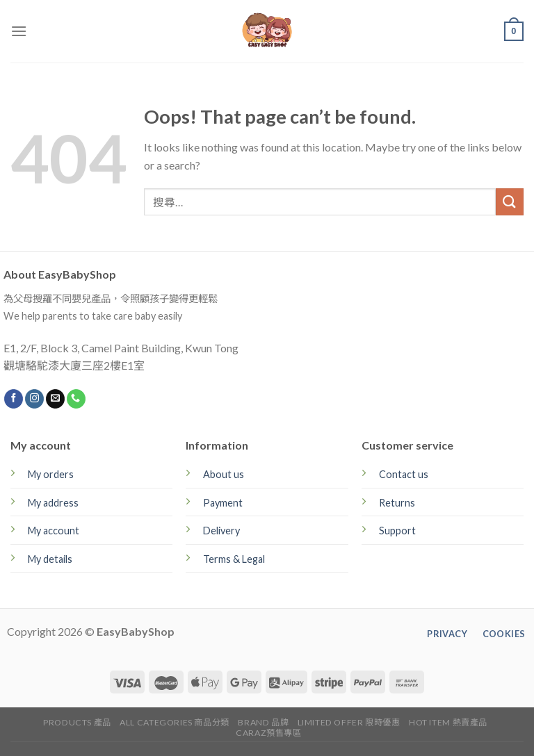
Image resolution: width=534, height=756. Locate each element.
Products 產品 (77, 722)
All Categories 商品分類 (175, 722)
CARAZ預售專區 (269, 733)
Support (397, 531)
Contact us (404, 474)
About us (224, 474)
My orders (51, 474)
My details (50, 559)
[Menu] (19, 31)
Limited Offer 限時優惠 (349, 722)
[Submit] (510, 202)
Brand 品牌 (263, 722)
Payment (223, 503)
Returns (397, 503)
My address (53, 503)
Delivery (221, 531)
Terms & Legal (234, 559)
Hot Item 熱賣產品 (448, 722)
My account (54, 531)
